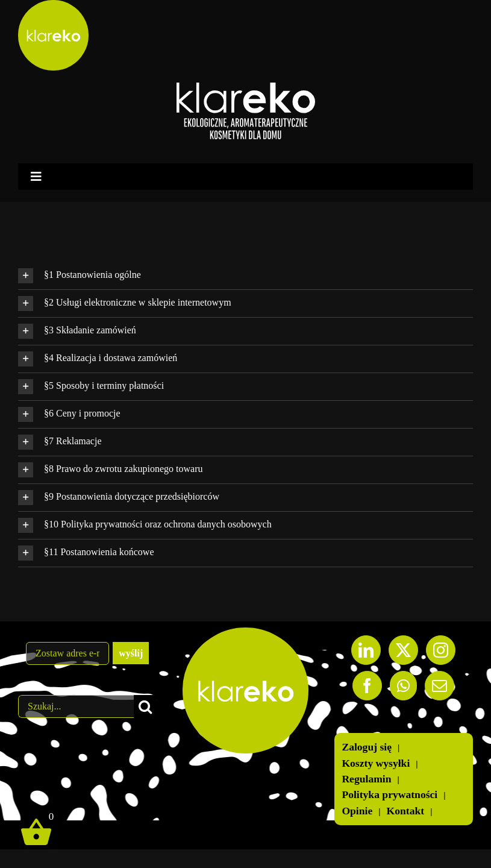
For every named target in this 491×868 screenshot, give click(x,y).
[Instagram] (441, 650)
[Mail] (439, 686)
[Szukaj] (145, 706)
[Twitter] (403, 650)
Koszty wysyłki (376, 763)
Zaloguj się (367, 747)
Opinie (357, 811)
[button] (245, 276)
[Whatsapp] (403, 686)
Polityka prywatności (389, 795)
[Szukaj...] (76, 706)
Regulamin (366, 779)
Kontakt (406, 811)
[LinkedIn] (366, 650)
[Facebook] (367, 686)
